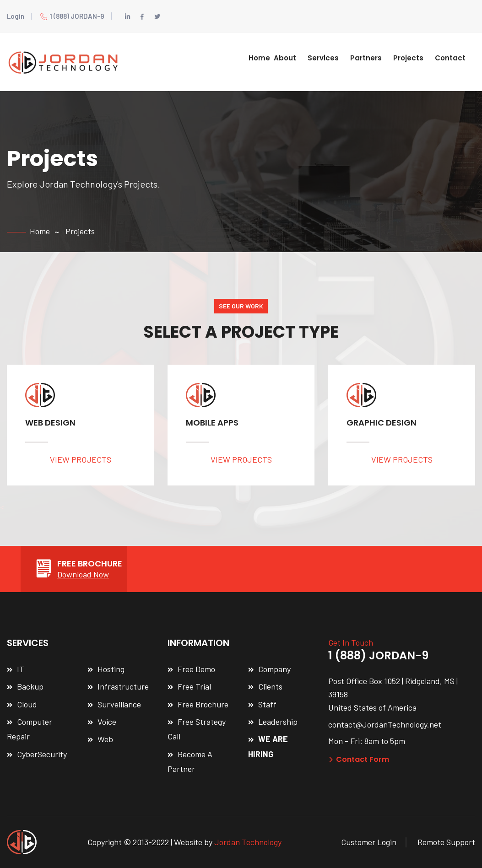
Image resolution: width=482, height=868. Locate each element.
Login (16, 16)
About (285, 58)
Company (274, 669)
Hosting (111, 669)
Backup (30, 686)
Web (105, 739)
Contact (450, 58)
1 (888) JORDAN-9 (72, 16)
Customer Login (369, 842)
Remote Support (446, 842)
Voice (107, 722)
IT (21, 669)
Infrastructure (123, 686)
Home (259, 58)
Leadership (278, 722)
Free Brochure (203, 704)
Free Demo (196, 669)
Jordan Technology (248, 842)
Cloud (27, 704)
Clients (270, 686)
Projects (408, 58)
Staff (267, 704)
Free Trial (194, 686)
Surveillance (119, 704)
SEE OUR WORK (241, 306)
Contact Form (359, 759)
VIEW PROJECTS (81, 459)
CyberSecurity (42, 754)
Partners (366, 58)
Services (323, 58)
